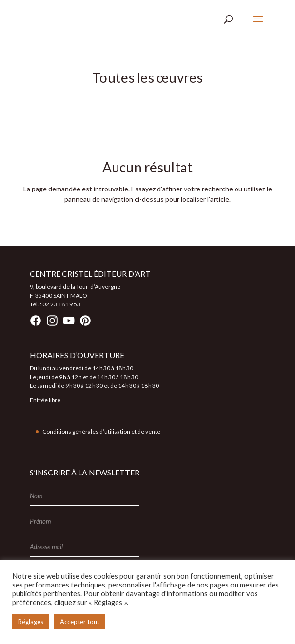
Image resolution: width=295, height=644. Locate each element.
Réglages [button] (31, 622)
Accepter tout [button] (80, 622)
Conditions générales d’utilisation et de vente (101, 431)
